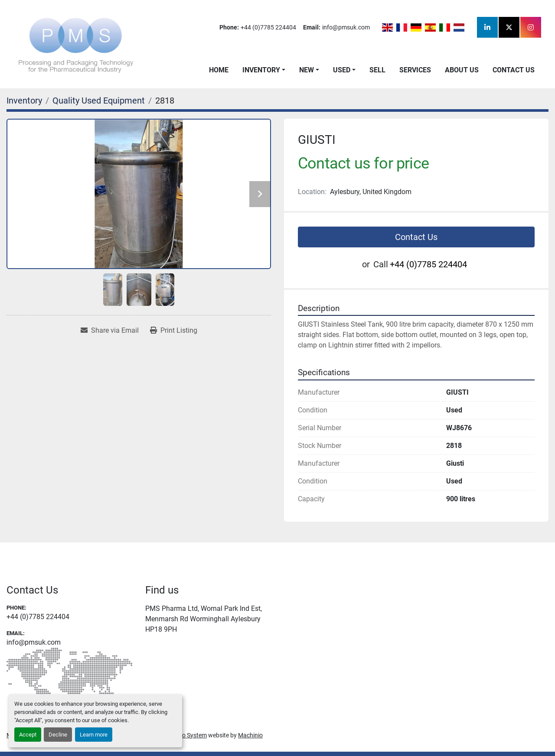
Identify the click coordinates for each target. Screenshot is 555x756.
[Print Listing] (174, 331)
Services (415, 70)
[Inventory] (24, 101)
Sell (377, 70)
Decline (58, 735)
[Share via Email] (110, 331)
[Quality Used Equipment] (99, 101)
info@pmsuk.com (346, 27)
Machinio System (184, 735)
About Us (462, 70)
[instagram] (531, 27)
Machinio (250, 735)
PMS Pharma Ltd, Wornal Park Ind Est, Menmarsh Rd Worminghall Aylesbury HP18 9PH (204, 619)
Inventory (261, 70)
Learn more (94, 735)
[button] (264, 70)
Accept (28, 735)
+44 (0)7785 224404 (268, 27)
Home (219, 70)
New (307, 70)
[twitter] (509, 27)
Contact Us (514, 70)
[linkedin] (487, 27)
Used (342, 70)
